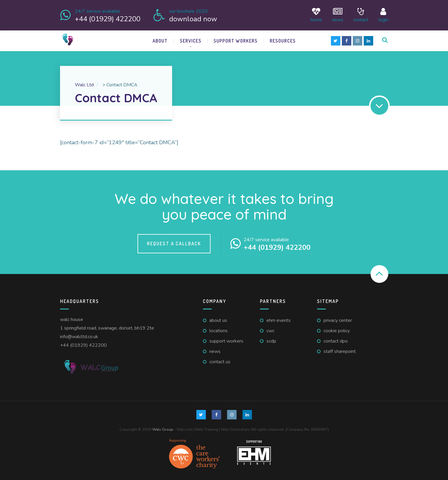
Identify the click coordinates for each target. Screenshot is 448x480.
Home (316, 15)
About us (218, 320)
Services (191, 40)
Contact (361, 15)
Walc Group (163, 428)
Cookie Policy (337, 330)
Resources (283, 40)
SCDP (271, 340)
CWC (270, 330)
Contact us (220, 361)
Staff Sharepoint (340, 350)
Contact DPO (336, 340)
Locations (219, 330)
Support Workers (236, 40)
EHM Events (279, 320)
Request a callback (174, 242)
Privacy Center (338, 320)
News (338, 15)
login (383, 15)
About (160, 40)
